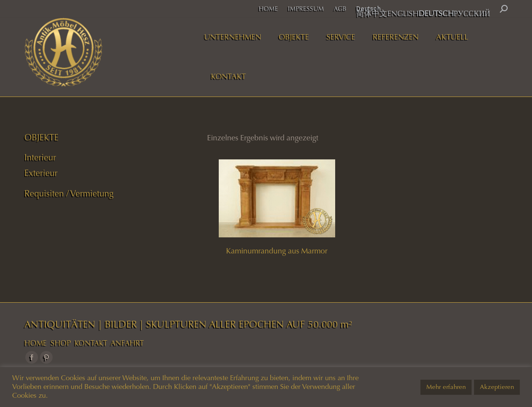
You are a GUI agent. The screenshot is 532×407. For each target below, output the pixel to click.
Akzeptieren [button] (497, 387)
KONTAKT (91, 343)
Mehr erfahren (446, 387)
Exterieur (41, 173)
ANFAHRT (127, 343)
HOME (36, 343)
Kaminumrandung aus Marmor (277, 251)
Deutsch (368, 9)
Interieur (40, 157)
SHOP (61, 343)
